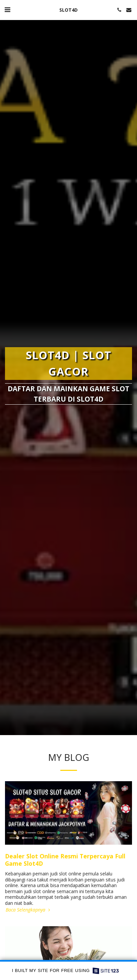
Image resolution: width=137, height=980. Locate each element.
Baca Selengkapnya (28, 910)
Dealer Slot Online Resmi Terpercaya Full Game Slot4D (65, 860)
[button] (7, 10)
